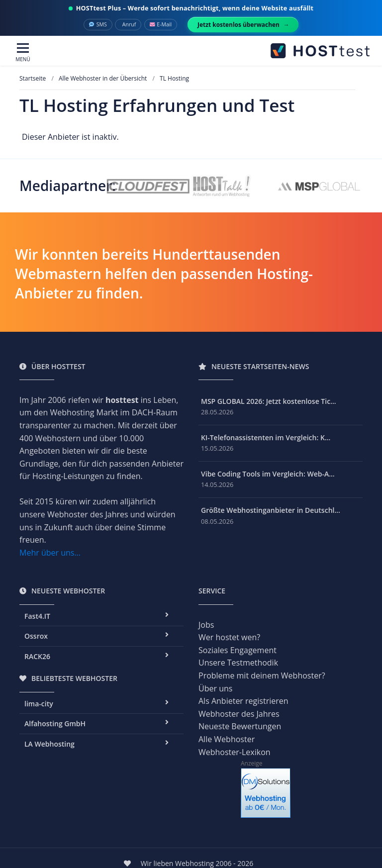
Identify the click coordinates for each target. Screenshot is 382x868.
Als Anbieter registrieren (243, 701)
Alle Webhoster (227, 739)
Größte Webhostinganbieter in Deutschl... (271, 510)
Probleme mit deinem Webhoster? (262, 675)
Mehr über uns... (50, 553)
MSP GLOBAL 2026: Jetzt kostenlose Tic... (269, 401)
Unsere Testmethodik (238, 663)
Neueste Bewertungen (240, 726)
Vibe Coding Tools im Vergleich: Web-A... (268, 474)
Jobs (206, 625)
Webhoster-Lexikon (235, 752)
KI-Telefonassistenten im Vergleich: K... (266, 437)
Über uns (215, 688)
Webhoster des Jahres (239, 714)
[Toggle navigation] (23, 53)
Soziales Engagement (238, 650)
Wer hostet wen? (229, 637)
